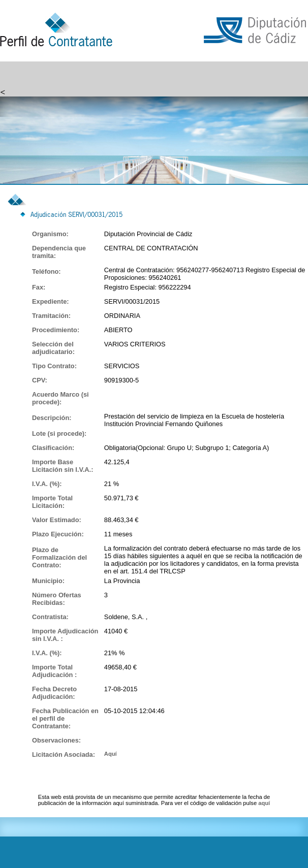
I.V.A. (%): (47, 484)
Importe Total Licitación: (52, 502)
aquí (264, 803)
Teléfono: (47, 271)
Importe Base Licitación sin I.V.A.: (63, 466)
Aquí (111, 754)
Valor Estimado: (57, 520)
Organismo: (50, 234)
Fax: (39, 287)
